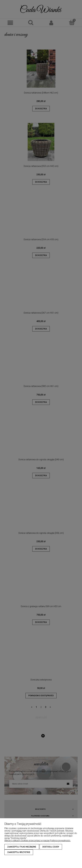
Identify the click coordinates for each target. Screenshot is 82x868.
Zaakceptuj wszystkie (19, 852)
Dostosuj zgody (51, 847)
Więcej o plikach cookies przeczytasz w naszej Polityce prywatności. (38, 841)
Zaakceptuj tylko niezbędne (22, 847)
